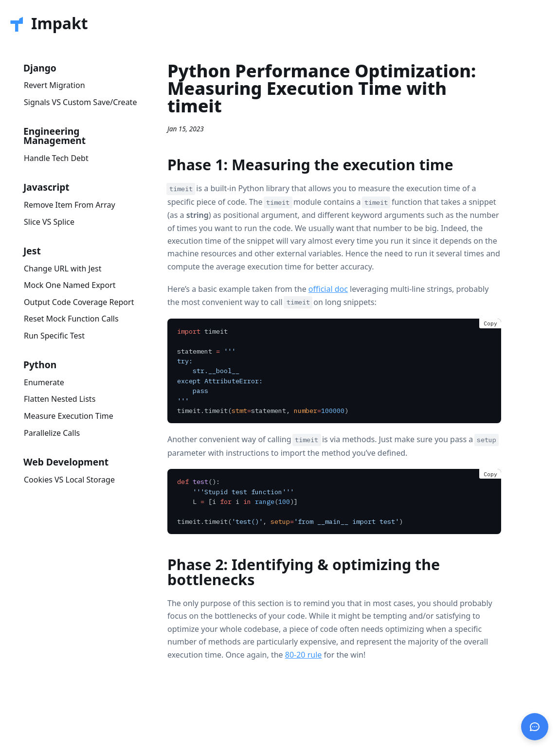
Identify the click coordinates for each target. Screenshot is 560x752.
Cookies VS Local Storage (69, 480)
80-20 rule (304, 655)
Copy (490, 323)
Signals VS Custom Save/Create (80, 102)
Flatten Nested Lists (60, 399)
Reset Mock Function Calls (71, 319)
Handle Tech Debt (56, 158)
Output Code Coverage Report (79, 302)
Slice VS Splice (49, 222)
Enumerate (44, 382)
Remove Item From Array (70, 205)
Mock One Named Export (70, 285)
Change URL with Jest (63, 269)
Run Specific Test (54, 336)
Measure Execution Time (69, 416)
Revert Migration (54, 85)
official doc (328, 289)
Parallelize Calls (52, 433)
